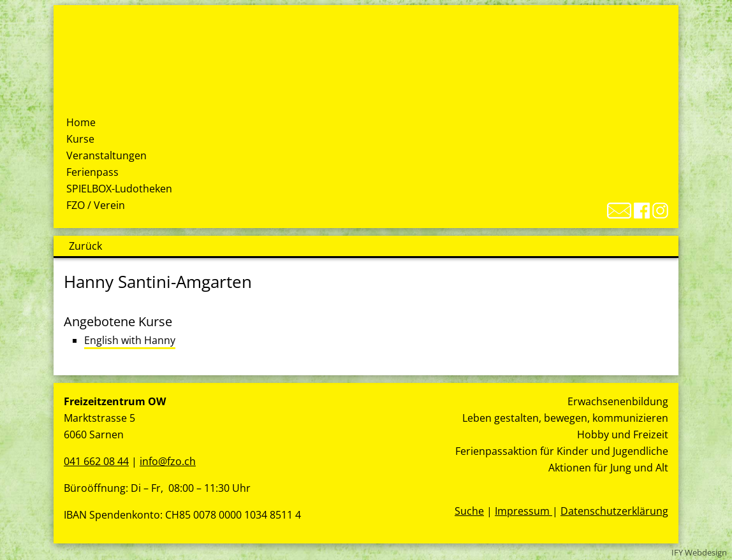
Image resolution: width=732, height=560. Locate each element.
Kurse (80, 139)
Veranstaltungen (106, 155)
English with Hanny (130, 340)
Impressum (523, 511)
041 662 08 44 (96, 461)
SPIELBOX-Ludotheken (119, 189)
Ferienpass (92, 172)
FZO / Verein (96, 205)
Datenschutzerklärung (614, 511)
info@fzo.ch (168, 461)
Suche (469, 511)
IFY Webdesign (699, 552)
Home (81, 122)
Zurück (85, 246)
